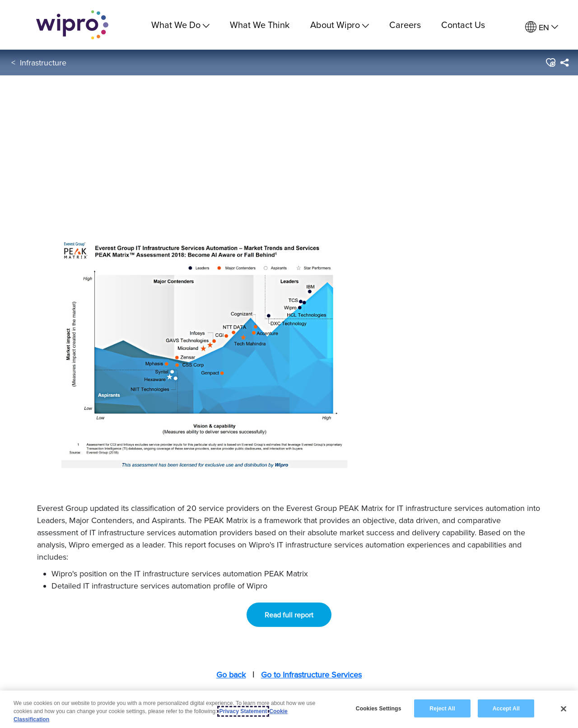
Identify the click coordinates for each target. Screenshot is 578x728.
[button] (550, 63)
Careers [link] (405, 25)
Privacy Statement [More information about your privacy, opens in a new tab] (243, 711)
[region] (289, 709)
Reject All (442, 708)
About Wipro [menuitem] (340, 25)
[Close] (564, 709)
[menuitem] (542, 27)
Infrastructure (43, 63)
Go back (231, 675)
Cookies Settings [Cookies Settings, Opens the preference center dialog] (379, 708)
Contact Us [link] (463, 25)
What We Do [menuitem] (180, 25)
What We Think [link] (260, 25)
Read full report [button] (289, 615)
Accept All (506, 708)
